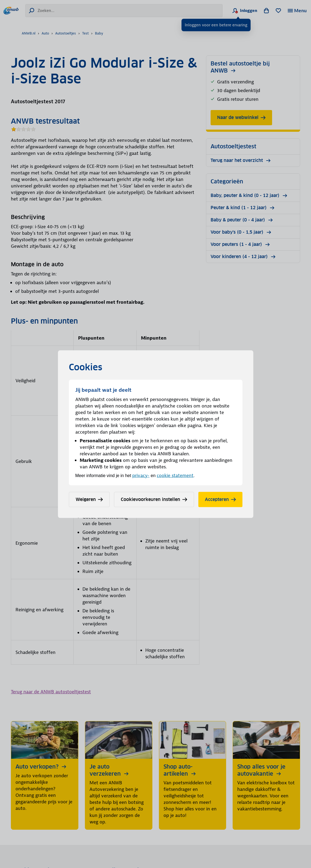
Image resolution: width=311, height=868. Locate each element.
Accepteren (220, 499)
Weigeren (89, 499)
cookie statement (175, 475)
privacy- (141, 475)
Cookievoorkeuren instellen (154, 499)
